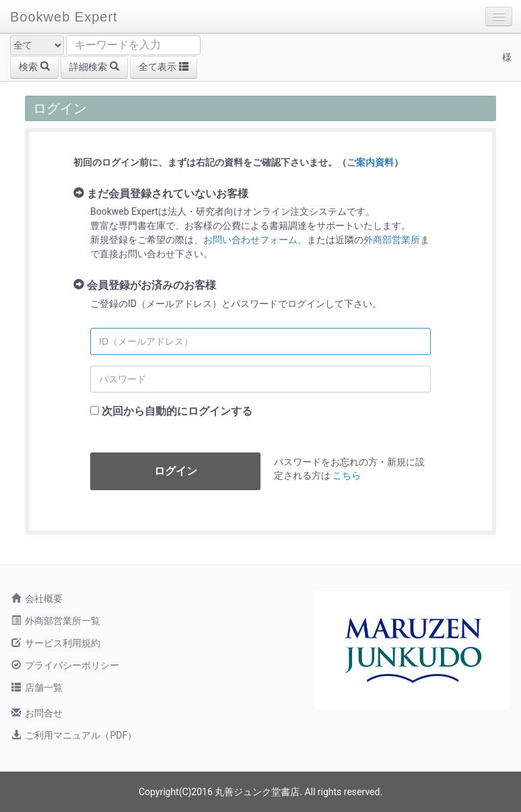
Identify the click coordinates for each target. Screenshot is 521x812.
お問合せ (37, 713)
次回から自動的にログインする (177, 411)
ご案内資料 (370, 162)
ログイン (176, 471)
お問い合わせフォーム (250, 240)
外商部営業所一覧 (56, 621)
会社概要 (37, 599)
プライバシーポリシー (65, 665)
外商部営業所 (392, 240)
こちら (347, 475)
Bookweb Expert (64, 17)
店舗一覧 (37, 687)
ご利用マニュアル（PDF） (74, 735)
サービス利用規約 (56, 643)
